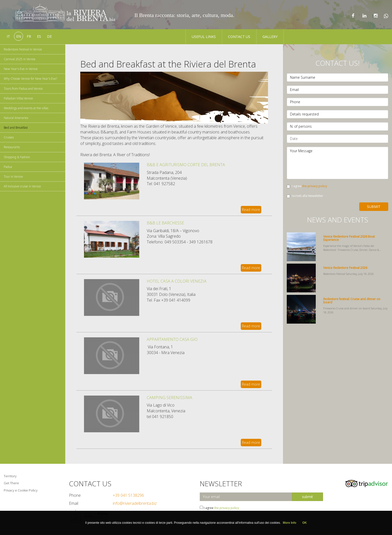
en (19, 36)
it (8, 36)
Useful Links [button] (204, 37)
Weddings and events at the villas (26, 108)
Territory (10, 476)
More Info (289, 523)
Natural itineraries (16, 118)
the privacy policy (315, 186)
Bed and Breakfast (16, 128)
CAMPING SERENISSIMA (169, 398)
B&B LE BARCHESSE (165, 223)
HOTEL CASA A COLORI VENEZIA (177, 281)
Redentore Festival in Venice (23, 49)
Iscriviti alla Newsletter (305, 196)
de (49, 36)
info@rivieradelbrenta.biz (135, 503)
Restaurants (12, 147)
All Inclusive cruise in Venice (22, 186)
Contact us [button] (239, 37)
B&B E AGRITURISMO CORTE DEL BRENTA (186, 165)
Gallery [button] (270, 37)
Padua (8, 167)
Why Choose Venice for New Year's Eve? (30, 79)
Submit (374, 207)
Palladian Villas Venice (18, 98)
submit (307, 497)
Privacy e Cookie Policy (21, 490)
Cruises (9, 137)
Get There (11, 483)
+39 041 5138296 (128, 495)
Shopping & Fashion (17, 157)
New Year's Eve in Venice (21, 69)
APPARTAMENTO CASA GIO (172, 339)
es (39, 36)
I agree (307, 186)
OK (304, 523)
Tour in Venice (13, 177)
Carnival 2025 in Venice (20, 59)
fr (29, 36)
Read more (251, 210)
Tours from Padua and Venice (23, 89)
